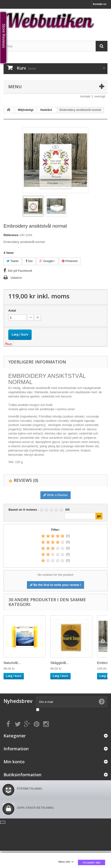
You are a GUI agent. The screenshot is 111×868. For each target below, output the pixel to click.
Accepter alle (92, 862)
